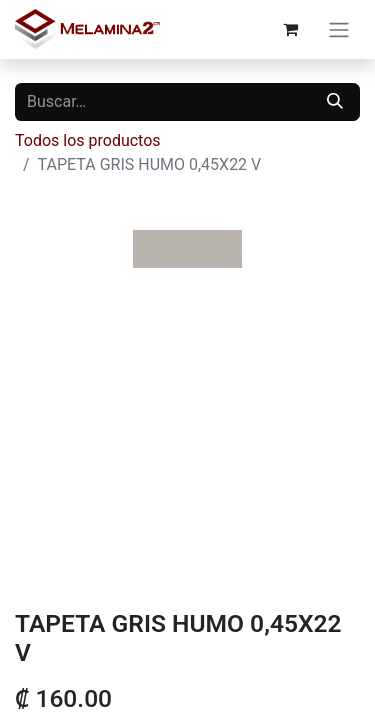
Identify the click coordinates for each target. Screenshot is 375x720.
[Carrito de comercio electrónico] (290, 29)
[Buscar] (335, 102)
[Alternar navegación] (339, 29)
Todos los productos (88, 140)
